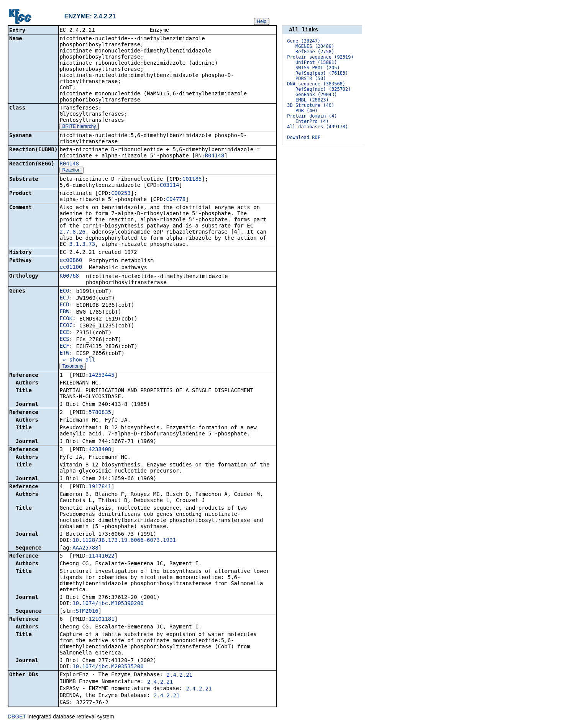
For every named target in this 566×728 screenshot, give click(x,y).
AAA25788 (85, 548)
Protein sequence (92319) (320, 57)
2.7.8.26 (72, 232)
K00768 (69, 276)
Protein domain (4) (312, 116)
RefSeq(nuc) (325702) (323, 89)
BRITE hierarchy (79, 127)
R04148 (215, 156)
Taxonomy (73, 367)
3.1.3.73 (82, 245)
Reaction (71, 171)
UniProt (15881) (316, 62)
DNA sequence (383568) (316, 84)
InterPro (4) (312, 121)
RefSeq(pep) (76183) (322, 73)
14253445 (101, 376)
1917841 (100, 487)
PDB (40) (307, 111)
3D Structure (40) (311, 105)
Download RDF (304, 137)
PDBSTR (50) (311, 79)
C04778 (176, 200)
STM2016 (87, 612)
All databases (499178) (317, 127)
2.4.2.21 (180, 676)
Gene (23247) (304, 41)
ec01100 (71, 268)
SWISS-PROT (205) (318, 68)
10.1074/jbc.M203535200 (108, 667)
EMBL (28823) (312, 100)
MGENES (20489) (315, 46)
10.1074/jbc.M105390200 (108, 604)
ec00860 (71, 261)
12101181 (101, 620)
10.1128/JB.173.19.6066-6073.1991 (124, 541)
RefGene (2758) (315, 52)
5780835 (100, 413)
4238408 (100, 450)
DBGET (17, 717)
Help (262, 21)
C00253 (121, 194)
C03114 (170, 186)
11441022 (101, 556)
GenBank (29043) (316, 95)
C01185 (192, 180)
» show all (77, 360)
